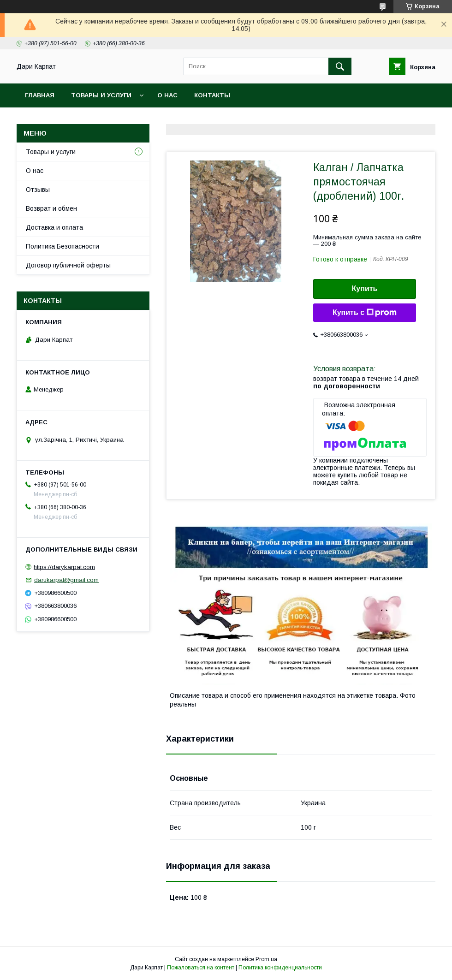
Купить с (365, 313)
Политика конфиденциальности (280, 968)
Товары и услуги (101, 95)
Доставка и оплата (54, 227)
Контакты (212, 95)
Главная (40, 95)
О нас (167, 95)
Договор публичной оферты (68, 265)
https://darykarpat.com (64, 567)
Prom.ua (266, 959)
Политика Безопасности (62, 246)
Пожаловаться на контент (201, 968)
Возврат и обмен (51, 208)
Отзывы (38, 190)
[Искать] (340, 66)
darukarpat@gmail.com (66, 580)
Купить (365, 288)
